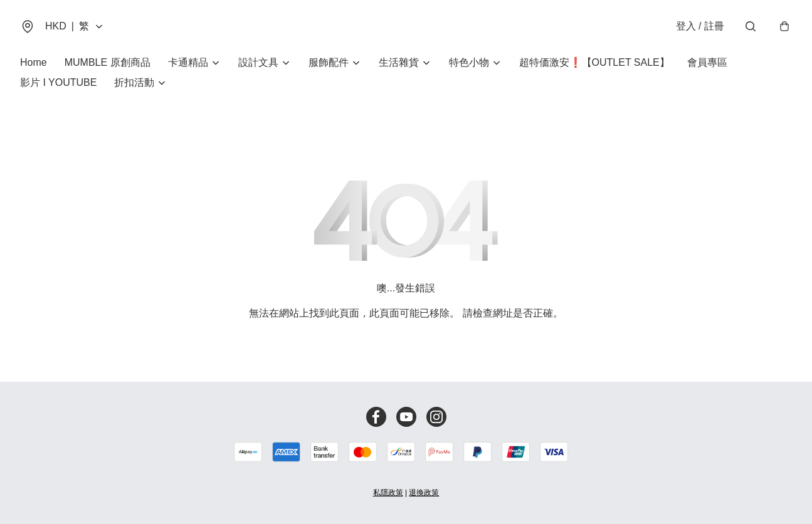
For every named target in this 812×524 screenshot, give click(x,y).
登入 (700, 26)
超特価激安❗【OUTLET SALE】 (594, 62)
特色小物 (469, 62)
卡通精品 (188, 62)
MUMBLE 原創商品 (108, 62)
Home (34, 62)
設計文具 (258, 62)
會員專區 (707, 62)
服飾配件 (329, 62)
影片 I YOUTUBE (58, 82)
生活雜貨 (399, 62)
